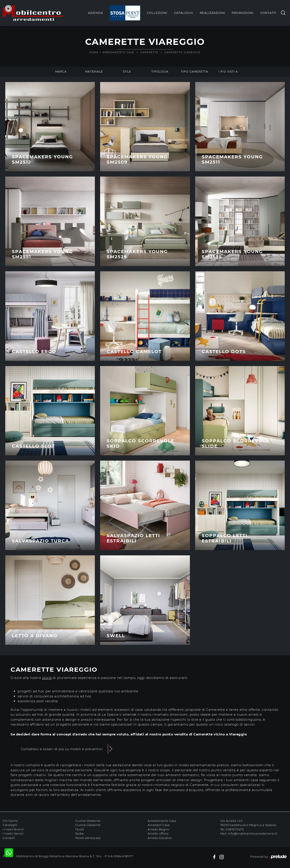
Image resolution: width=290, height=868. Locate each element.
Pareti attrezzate (88, 838)
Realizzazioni (212, 13)
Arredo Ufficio (158, 833)
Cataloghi (184, 13)
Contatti (268, 13)
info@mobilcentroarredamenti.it (253, 833)
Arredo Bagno (158, 829)
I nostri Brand (13, 829)
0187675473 (235, 829)
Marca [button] (61, 72)
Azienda (95, 13)
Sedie (80, 833)
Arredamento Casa (118, 52)
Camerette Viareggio (183, 52)
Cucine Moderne (88, 821)
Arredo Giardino (160, 838)
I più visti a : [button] (229, 72)
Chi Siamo (10, 821)
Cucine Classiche (88, 825)
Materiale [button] (94, 72)
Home (94, 52)
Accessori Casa (159, 825)
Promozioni (243, 13)
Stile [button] (127, 72)
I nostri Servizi (13, 833)
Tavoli (80, 829)
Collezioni (157, 13)
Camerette (149, 52)
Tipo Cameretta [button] (195, 72)
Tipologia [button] (160, 72)
